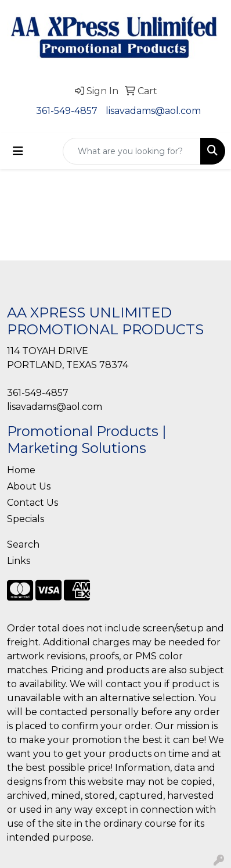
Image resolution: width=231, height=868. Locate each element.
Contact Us (33, 503)
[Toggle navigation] (18, 151)
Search (23, 544)
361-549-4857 (67, 111)
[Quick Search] (132, 151)
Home (21, 470)
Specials (26, 519)
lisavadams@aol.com (153, 111)
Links (19, 561)
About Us (29, 486)
